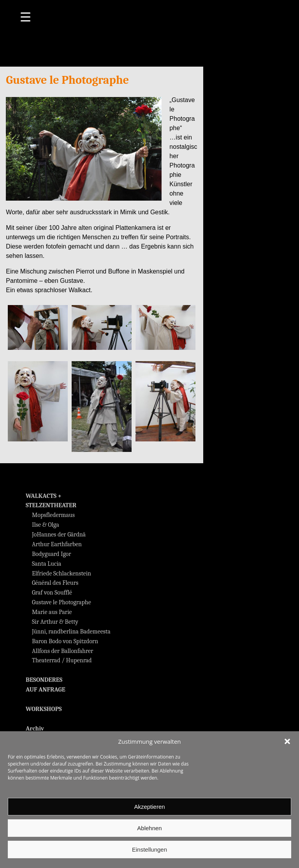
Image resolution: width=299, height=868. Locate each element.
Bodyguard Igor (52, 554)
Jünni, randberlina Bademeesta (71, 632)
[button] (287, 741)
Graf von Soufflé (52, 593)
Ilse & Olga (46, 525)
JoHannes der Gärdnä (59, 535)
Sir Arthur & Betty (55, 622)
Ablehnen (149, 828)
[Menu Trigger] (26, 17)
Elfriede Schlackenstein (62, 573)
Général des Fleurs (55, 583)
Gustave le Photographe (62, 602)
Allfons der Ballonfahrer (62, 651)
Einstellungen (149, 849)
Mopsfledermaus (53, 515)
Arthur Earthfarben (57, 544)
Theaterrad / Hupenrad (62, 660)
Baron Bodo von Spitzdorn (65, 641)
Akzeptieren (149, 807)
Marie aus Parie (52, 612)
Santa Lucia (47, 564)
